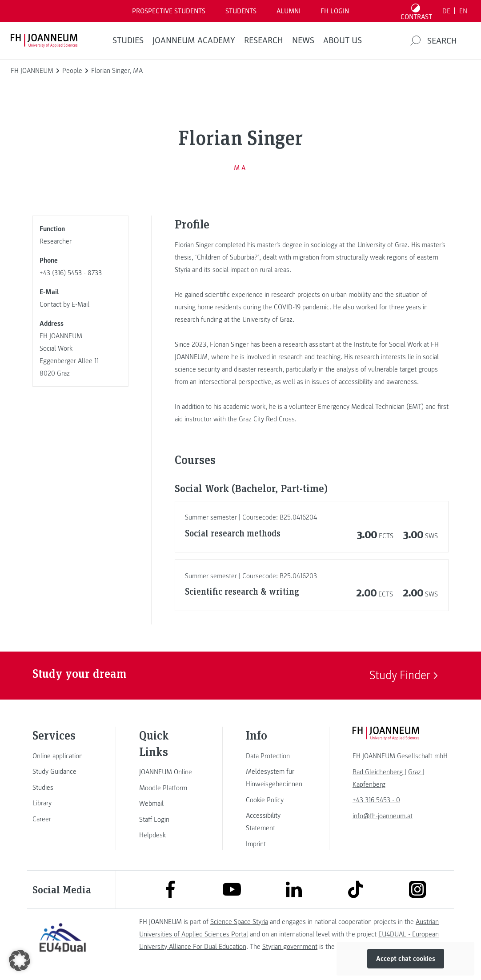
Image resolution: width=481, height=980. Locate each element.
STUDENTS (241, 11)
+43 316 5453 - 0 (376, 800)
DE (446, 11)
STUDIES (128, 40)
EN (463, 11)
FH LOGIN (335, 11)
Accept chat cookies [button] (406, 959)
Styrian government (290, 947)
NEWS (303, 40)
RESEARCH (264, 40)
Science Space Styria (239, 922)
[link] (63, 756)
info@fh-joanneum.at (383, 816)
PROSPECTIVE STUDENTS (169, 11)
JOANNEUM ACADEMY (194, 40)
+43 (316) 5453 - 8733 (71, 273)
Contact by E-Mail (64, 304)
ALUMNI (289, 11)
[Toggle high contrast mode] (417, 11)
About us (343, 40)
